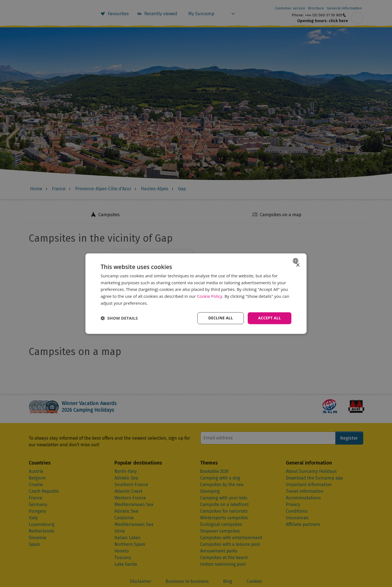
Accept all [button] (269, 318)
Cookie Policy (210, 296)
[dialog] (196, 293)
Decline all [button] (219, 318)
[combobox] (296, 260)
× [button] (298, 265)
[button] (119, 318)
